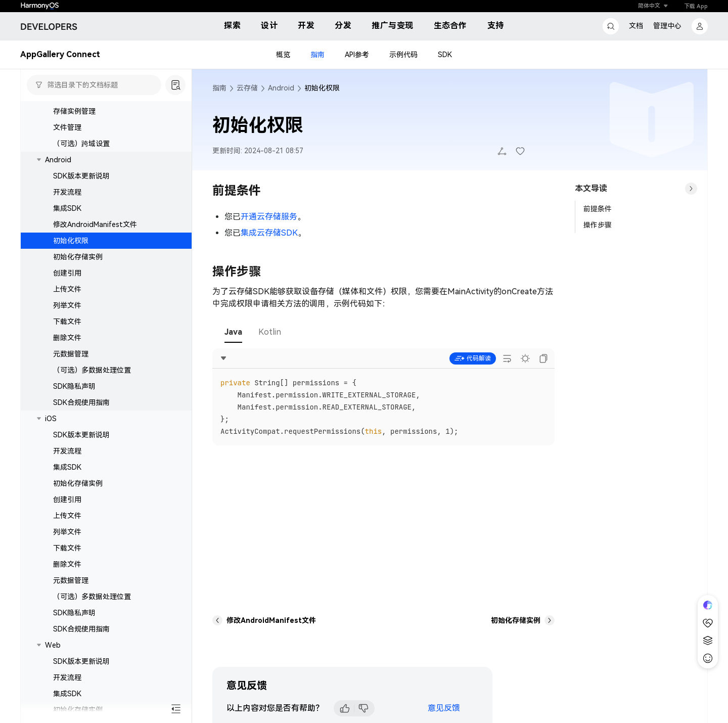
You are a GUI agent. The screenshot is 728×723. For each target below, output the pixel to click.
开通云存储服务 (269, 217)
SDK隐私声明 (74, 386)
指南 (317, 55)
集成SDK (67, 208)
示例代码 (403, 55)
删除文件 (67, 338)
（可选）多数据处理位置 (92, 370)
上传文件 (67, 289)
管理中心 (667, 26)
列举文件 (67, 305)
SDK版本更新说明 (81, 176)
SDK (445, 55)
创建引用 (67, 273)
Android (58, 160)
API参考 (357, 55)
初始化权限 (71, 241)
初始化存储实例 (78, 257)
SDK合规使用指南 (81, 402)
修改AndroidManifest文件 (95, 224)
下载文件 (67, 322)
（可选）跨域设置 (81, 144)
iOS (51, 419)
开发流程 (67, 192)
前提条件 (598, 209)
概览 (283, 55)
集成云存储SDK (269, 233)
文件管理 (67, 127)
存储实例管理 (74, 111)
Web (53, 645)
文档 (636, 26)
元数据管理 (71, 354)
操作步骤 (598, 225)
